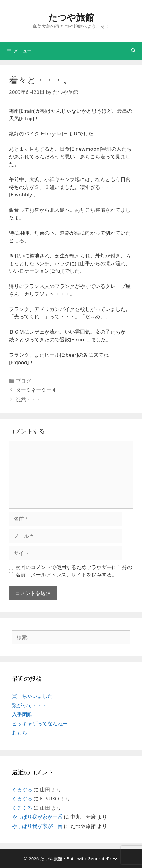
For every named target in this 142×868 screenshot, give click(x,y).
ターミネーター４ (36, 390)
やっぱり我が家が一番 (37, 817)
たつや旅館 (71, 17)
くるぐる (22, 790)
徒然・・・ (28, 399)
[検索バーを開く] (133, 51)
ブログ (23, 381)
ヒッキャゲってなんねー (40, 723)
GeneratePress (103, 858)
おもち (20, 732)
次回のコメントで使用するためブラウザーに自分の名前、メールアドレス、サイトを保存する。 (74, 571)
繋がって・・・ (30, 705)
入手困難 (22, 714)
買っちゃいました (32, 696)
